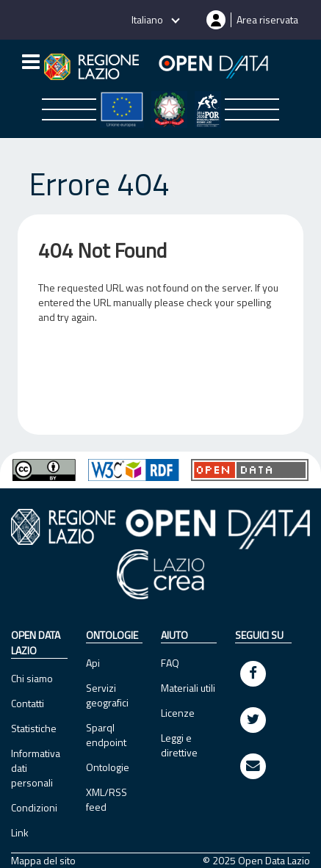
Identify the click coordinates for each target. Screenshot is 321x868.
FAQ (170, 663)
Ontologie (108, 767)
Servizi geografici (107, 695)
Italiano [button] (148, 19)
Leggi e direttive (179, 745)
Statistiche (34, 728)
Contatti (28, 703)
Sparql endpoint (106, 735)
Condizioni (34, 807)
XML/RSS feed (107, 799)
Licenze (178, 713)
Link (20, 832)
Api (93, 663)
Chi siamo (32, 678)
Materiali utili (188, 688)
